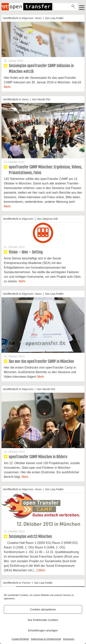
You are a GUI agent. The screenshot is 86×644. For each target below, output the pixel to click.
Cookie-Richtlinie (20, 639)
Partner (26, 583)
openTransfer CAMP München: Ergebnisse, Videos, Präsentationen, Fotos (45, 170)
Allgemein (28, 18)
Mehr (7, 87)
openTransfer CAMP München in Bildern (38, 457)
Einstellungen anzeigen (43, 630)
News (38, 18)
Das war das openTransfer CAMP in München (41, 361)
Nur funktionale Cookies (43, 620)
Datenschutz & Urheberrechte (46, 639)
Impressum (69, 639)
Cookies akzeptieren (43, 609)
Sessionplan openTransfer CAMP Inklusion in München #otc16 (41, 69)
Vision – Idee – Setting (26, 252)
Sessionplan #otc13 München (30, 537)
